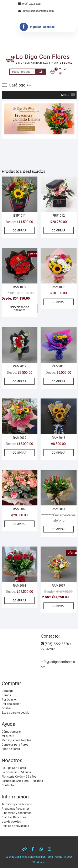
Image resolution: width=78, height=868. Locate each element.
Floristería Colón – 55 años (19, 777)
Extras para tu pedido (15, 713)
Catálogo (8, 691)
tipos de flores (11, 749)
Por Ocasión (10, 700)
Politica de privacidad (15, 826)
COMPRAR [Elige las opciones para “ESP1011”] (19, 230)
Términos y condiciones (17, 804)
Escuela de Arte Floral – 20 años (22, 781)
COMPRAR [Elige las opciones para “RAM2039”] (19, 453)
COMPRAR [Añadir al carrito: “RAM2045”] (59, 453)
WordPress (39, 862)
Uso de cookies (11, 822)
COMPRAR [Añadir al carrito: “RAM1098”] (59, 302)
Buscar (41, 72)
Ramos (6, 695)
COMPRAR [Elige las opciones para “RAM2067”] (59, 606)
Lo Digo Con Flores (43, 57)
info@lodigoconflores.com (36, 11)
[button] (65, 95)
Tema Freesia (54, 857)
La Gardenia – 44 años (16, 772)
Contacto (8, 785)
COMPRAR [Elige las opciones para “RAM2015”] (59, 381)
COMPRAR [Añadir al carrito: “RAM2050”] (19, 524)
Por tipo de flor (11, 704)
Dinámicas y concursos (17, 813)
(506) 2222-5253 (30, 4)
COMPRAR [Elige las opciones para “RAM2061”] (19, 600)
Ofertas (7, 708)
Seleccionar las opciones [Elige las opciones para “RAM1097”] (20, 308)
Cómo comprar (11, 732)
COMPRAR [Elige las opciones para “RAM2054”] (59, 529)
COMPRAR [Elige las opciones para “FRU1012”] (59, 230)
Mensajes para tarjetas (16, 740)
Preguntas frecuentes (16, 809)
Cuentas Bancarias (14, 817)
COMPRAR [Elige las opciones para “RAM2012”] (19, 381)
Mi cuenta (8, 736)
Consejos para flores (15, 745)
